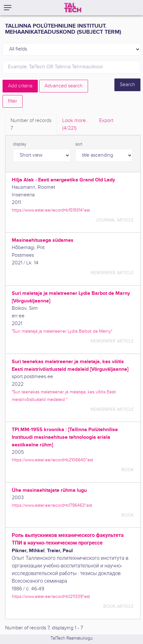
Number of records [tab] (31, 125)
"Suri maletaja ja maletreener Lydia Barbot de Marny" (62, 331)
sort (79, 144)
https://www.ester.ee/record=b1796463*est (52, 505)
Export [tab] (106, 121)
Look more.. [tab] (75, 125)
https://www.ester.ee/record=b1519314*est (51, 210)
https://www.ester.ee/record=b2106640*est (52, 460)
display (20, 144)
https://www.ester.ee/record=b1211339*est (51, 597)
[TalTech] (73, 8)
